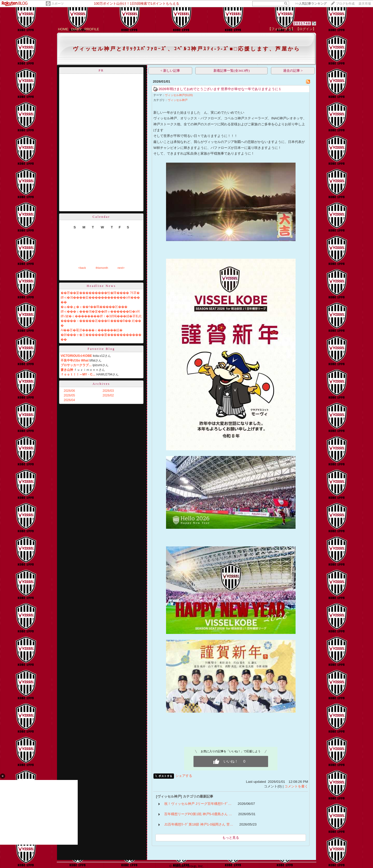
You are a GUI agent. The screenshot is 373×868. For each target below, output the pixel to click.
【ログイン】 (306, 29)
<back (82, 268)
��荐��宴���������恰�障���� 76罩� (100, 293)
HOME (63, 29)
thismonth (102, 268)
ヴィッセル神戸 (178, 100)
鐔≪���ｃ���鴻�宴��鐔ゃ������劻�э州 (100, 312)
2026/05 (69, 395)
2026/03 (108, 391)
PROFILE (92, 29)
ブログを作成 (345, 4)
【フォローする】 (281, 29)
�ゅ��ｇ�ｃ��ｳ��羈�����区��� (94, 307)
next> (121, 268)
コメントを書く (296, 786)
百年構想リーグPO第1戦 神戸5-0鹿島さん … (198, 814)
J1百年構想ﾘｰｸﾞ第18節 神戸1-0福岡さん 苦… (199, 824)
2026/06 (69, 391)
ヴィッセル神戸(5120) (179, 95)
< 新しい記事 (170, 71)
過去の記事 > (293, 71)
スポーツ (58, 4)
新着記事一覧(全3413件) (232, 71)
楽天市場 (365, 4)
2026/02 (108, 395)
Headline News (101, 286)
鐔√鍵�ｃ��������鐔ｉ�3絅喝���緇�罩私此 (101, 316)
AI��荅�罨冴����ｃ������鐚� (92, 330)
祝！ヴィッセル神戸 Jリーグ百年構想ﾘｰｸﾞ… (198, 804)
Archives (101, 384)
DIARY (76, 29)
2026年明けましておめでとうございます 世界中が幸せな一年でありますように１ (220, 89)
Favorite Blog (101, 349)
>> (311, 4)
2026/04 (69, 400)
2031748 (302, 23)
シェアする (184, 776)
